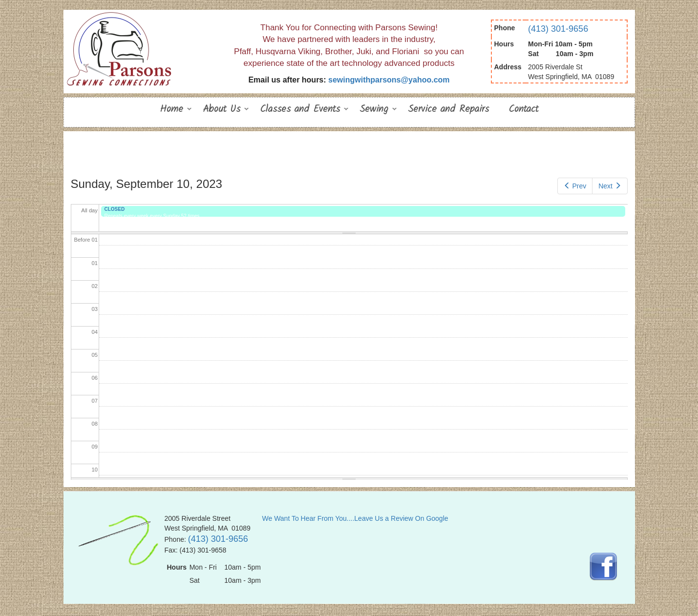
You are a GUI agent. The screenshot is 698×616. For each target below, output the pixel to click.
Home (171, 110)
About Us (222, 110)
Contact (523, 109)
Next (610, 186)
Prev (575, 186)
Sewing (374, 110)
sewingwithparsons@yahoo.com (389, 80)
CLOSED (114, 209)
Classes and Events (300, 110)
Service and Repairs (448, 109)
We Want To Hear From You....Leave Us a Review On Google (355, 518)
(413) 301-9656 (558, 29)
